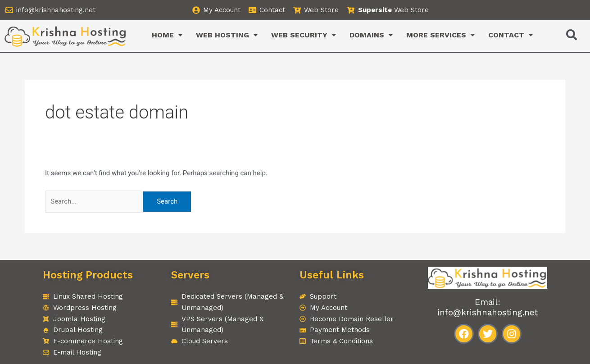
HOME (167, 35)
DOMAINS (371, 35)
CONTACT (511, 35)
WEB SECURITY (304, 35)
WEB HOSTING (227, 35)
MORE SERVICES (440, 35)
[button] (167, 35)
